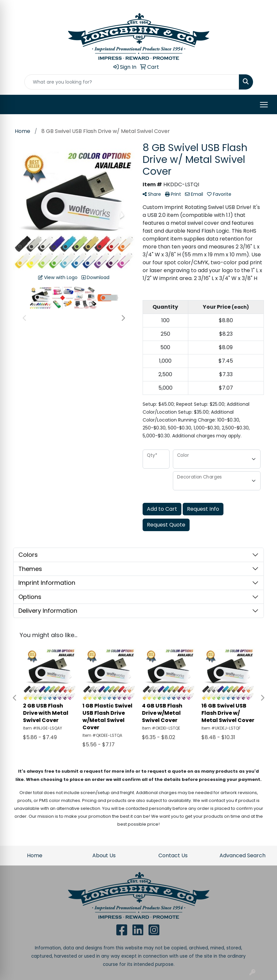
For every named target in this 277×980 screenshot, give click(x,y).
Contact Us (173, 855)
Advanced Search (242, 855)
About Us (104, 855)
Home (35, 855)
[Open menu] (264, 105)
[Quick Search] (132, 82)
